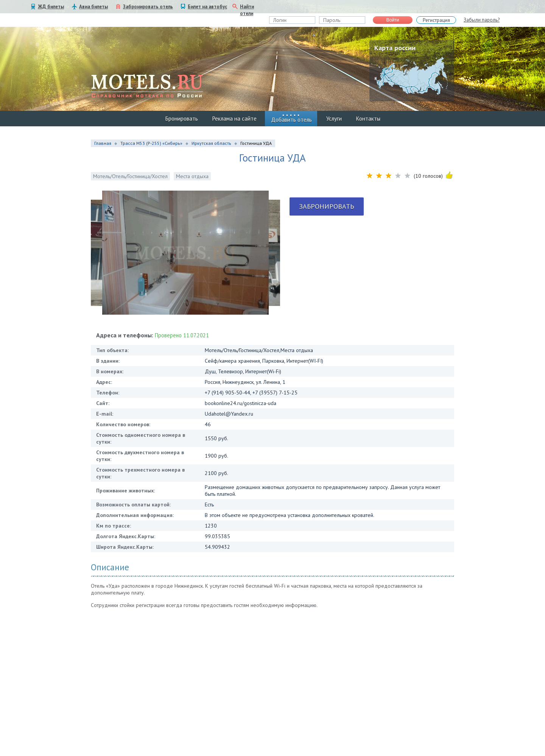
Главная (103, 143)
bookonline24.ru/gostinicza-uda (241, 403)
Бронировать (182, 119)
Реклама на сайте (234, 119)
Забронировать (327, 206)
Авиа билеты (93, 7)
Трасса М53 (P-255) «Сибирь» (151, 143)
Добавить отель (291, 120)
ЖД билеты (51, 7)
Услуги (334, 119)
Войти (393, 20)
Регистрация (436, 20)
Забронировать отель (148, 7)
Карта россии (395, 48)
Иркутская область (211, 143)
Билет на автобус (207, 7)
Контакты (368, 119)
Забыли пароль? (482, 20)
